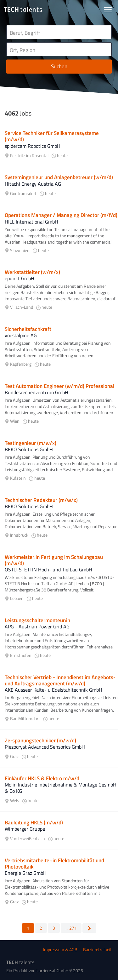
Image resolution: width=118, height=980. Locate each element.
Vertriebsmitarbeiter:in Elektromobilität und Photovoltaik (54, 864)
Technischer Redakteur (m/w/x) (41, 500)
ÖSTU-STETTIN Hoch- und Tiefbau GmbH (48, 570)
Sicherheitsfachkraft (28, 329)
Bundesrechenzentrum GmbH (37, 392)
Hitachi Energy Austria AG (33, 184)
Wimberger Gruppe (25, 829)
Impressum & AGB (60, 949)
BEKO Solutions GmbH (29, 449)
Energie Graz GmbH (26, 873)
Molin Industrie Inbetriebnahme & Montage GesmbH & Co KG (61, 788)
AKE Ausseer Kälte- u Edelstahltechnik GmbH (53, 690)
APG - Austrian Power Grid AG (37, 627)
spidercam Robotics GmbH (33, 146)
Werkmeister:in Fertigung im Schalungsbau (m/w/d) (54, 560)
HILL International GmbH (31, 222)
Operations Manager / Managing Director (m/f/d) (61, 215)
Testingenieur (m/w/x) (31, 443)
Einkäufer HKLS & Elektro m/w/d (42, 778)
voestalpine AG (21, 335)
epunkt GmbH (20, 278)
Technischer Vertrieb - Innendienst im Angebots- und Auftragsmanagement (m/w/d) (60, 680)
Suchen (59, 66)
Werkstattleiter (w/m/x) (32, 272)
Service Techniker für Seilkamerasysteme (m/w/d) (52, 136)
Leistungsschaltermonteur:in (37, 620)
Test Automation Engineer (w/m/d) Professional (59, 386)
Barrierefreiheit (97, 949)
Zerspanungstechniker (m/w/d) (40, 740)
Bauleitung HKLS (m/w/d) (34, 823)
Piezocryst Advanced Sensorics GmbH (45, 747)
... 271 (71, 928)
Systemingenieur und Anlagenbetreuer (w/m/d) (59, 177)
